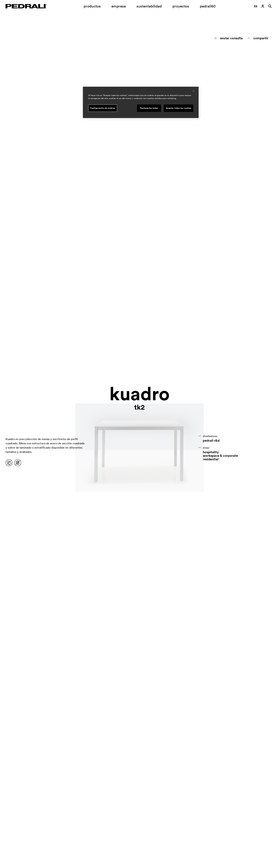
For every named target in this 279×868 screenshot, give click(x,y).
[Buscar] (270, 6)
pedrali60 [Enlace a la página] (208, 6)
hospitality (211, 452)
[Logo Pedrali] (26, 6)
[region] (141, 102)
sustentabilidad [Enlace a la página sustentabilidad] (149, 6)
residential (211, 459)
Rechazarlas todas (149, 108)
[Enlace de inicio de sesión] (263, 6)
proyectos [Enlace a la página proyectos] (181, 6)
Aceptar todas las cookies (179, 108)
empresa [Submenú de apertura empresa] (119, 6)
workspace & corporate (220, 456)
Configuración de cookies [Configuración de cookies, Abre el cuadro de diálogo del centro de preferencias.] (103, 108)
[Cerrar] (194, 91)
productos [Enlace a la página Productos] (92, 6)
